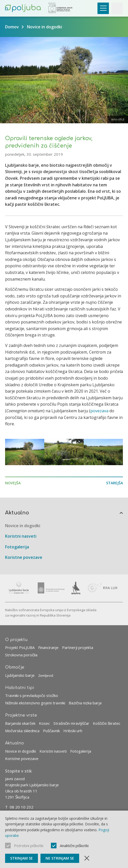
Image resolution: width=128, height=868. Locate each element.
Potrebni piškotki (29, 846)
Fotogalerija (17, 547)
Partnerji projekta (78, 647)
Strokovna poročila (21, 655)
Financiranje (48, 647)
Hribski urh (73, 731)
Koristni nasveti (21, 536)
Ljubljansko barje (20, 675)
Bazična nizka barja (85, 703)
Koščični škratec (107, 723)
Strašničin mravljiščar (71, 723)
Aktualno (17, 513)
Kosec (44, 723)
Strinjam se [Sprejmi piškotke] (22, 858)
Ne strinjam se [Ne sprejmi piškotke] (60, 858)
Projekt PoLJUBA (20, 647)
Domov (12, 27)
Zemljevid (46, 676)
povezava (100, 411)
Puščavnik (51, 731)
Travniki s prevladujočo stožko (32, 696)
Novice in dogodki (45, 27)
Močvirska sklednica (22, 731)
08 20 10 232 (22, 807)
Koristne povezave (24, 558)
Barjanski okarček (20, 723)
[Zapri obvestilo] (87, 858)
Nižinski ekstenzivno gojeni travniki (35, 703)
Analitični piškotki (74, 846)
